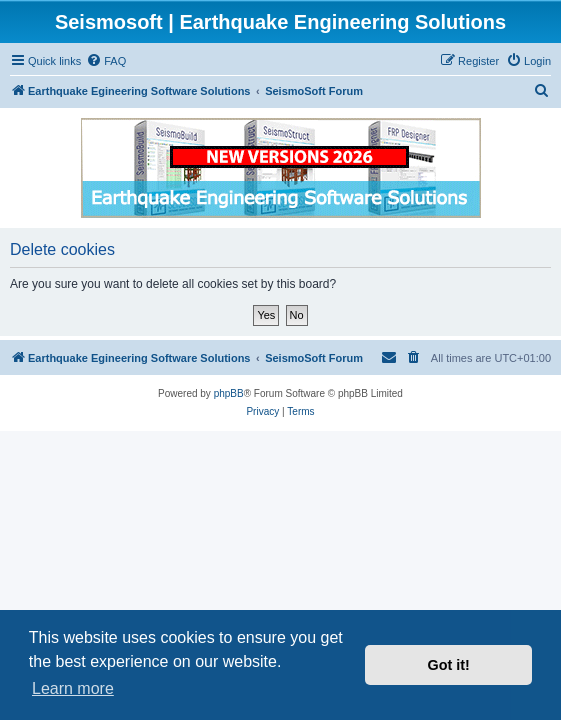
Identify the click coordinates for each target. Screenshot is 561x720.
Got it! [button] (449, 665)
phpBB (229, 393)
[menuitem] (106, 61)
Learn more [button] (73, 688)
